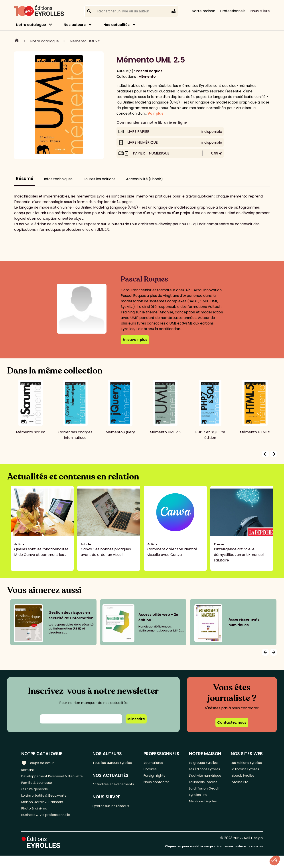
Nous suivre (260, 11)
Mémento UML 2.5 (85, 41)
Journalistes (156, 763)
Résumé (25, 179)
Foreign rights (158, 777)
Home (17, 41)
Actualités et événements (106, 788)
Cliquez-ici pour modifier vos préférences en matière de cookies (214, 859)
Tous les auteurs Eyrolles (116, 763)
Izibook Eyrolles (243, 783)
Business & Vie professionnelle (47, 827)
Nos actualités (116, 25)
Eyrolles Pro (199, 810)
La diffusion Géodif (204, 803)
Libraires (153, 770)
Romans (28, 770)
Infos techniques (58, 179)
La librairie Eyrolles (205, 796)
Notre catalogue (31, 25)
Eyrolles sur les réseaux (115, 814)
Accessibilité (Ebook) (144, 179)
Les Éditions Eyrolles (198, 773)
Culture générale (36, 798)
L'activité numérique (198, 786)
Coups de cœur (38, 763)
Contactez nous (232, 722)
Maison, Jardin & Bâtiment (44, 812)
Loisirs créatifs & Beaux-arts (46, 805)
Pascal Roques (149, 71)
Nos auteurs (75, 25)
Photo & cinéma (35, 820)
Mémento (147, 77)
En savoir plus (135, 340)
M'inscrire (136, 719)
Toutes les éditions (99, 179)
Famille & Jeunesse (38, 790)
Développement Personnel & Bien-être (47, 780)
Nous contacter (159, 785)
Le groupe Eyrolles (204, 763)
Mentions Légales (204, 818)
